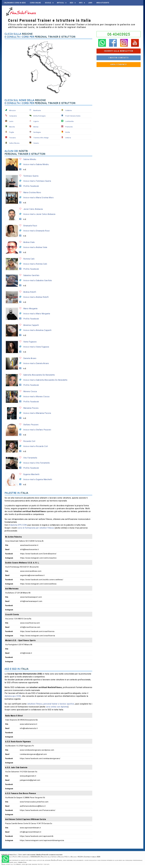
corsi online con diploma (57, 707)
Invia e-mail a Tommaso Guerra (37, 181)
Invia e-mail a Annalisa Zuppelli (37, 330)
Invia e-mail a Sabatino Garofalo (38, 280)
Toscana (12, 138)
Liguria (36, 121)
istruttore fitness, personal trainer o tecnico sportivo (51, 704)
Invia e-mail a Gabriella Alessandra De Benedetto (45, 380)
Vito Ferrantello (30, 458)
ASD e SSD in (17, 669)
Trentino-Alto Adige (41, 138)
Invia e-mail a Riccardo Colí (36, 446)
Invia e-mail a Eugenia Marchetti (38, 479)
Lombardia (69, 121)
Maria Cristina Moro (32, 192)
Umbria (68, 138)
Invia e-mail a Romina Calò (35, 264)
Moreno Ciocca (30, 391)
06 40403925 (119, 34)
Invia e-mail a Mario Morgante (37, 314)
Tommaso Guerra (31, 176)
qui (27, 864)
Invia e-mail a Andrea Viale (35, 247)
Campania (13, 116)
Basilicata (37, 110)
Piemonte (69, 127)
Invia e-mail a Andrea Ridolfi (36, 297)
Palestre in (16, 493)
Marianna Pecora (31, 408)
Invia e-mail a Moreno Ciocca (36, 397)
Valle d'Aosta (14, 143)
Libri (90, 3)
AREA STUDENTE (103, 3)
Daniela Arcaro (30, 358)
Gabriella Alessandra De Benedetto (39, 375)
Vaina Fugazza (30, 342)
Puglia (12, 132)
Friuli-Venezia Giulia (73, 116)
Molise (36, 127)
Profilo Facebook (31, 186)
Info (81, 3)
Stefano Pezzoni (31, 425)
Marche (12, 127)
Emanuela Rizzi (30, 226)
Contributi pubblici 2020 (92, 857)
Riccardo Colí (29, 441)
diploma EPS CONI (19, 525)
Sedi (72, 3)
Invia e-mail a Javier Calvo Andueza (39, 214)
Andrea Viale (29, 242)
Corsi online (35, 3)
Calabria (69, 110)
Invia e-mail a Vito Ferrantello (37, 463)
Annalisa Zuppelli (31, 325)
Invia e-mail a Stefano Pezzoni (37, 430)
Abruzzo (12, 110)
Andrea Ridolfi (30, 292)
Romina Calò (29, 259)
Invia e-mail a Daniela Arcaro (36, 363)
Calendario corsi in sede (15, 3)
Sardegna (37, 132)
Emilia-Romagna (39, 116)
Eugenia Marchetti (31, 474)
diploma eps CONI (13, 696)
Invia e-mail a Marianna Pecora (37, 413)
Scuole (48, 3)
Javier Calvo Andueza (33, 209)
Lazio (11, 121)
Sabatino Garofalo (31, 275)
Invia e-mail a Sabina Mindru (36, 164)
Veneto (36, 143)
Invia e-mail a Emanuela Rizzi (37, 231)
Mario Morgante (30, 309)
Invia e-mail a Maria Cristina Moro (38, 198)
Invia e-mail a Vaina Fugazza (36, 347)
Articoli (60, 3)
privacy (19, 864)
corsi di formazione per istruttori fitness (36, 528)
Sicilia (68, 132)
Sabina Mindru (30, 159)
